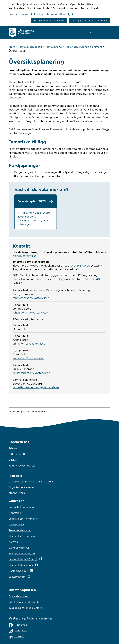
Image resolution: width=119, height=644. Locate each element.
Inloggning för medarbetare (25, 608)
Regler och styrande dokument (83, 47)
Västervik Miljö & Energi (38, 559)
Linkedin (16, 637)
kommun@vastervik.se (22, 466)
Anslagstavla (16, 525)
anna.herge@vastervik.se (29, 344)
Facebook (18, 625)
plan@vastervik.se (24, 256)
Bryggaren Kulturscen (22, 554)
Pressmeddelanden (20, 530)
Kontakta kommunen (21, 507)
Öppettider (15, 513)
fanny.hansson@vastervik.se (31, 298)
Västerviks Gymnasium (22, 536)
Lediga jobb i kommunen (23, 519)
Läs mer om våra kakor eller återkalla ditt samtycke (42, 14)
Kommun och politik (30, 47)
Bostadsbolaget (34, 570)
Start (12, 47)
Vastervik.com (32, 576)
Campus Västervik (19, 548)
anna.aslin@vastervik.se (28, 358)
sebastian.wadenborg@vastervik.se (36, 387)
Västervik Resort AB (36, 564)
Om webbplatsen (19, 596)
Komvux (14, 542)
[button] (97, 33)
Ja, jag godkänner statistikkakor (49, 20)
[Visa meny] (107, 32)
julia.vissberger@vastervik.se (31, 373)
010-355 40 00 (80, 266)
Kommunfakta (53, 47)
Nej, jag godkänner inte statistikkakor (90, 20)
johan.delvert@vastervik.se (30, 313)
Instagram (18, 631)
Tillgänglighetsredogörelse (24, 602)
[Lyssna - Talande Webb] (90, 33)
